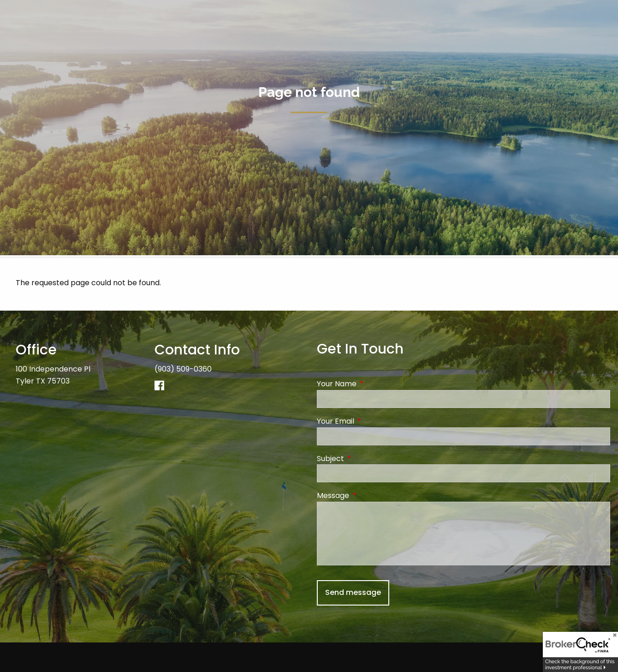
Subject (367, 459)
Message (370, 495)
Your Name (374, 384)
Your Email (372, 421)
